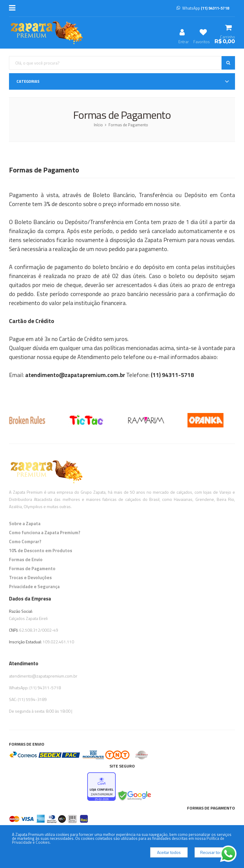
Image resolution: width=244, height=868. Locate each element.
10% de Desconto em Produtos (41, 551)
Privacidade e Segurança (34, 587)
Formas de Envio (26, 560)
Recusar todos (213, 852)
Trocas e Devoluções (30, 578)
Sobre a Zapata (25, 524)
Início (98, 125)
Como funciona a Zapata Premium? (45, 533)
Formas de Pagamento (128, 125)
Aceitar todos (169, 852)
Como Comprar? (25, 542)
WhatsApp (203, 8)
